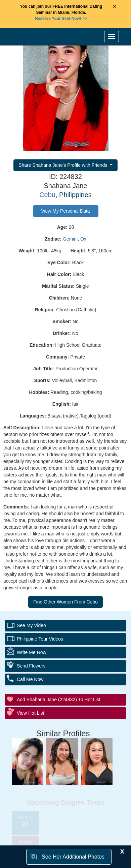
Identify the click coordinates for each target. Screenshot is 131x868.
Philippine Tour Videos (40, 639)
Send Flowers (31, 666)
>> (61, 19)
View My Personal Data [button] (65, 211)
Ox (83, 239)
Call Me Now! (31, 679)
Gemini (70, 239)
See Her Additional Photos (73, 857)
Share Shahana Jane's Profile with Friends (63, 165)
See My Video (31, 625)
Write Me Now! (32, 652)
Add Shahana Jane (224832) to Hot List (59, 700)
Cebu (47, 195)
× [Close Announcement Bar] (114, 7)
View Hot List (30, 713)
